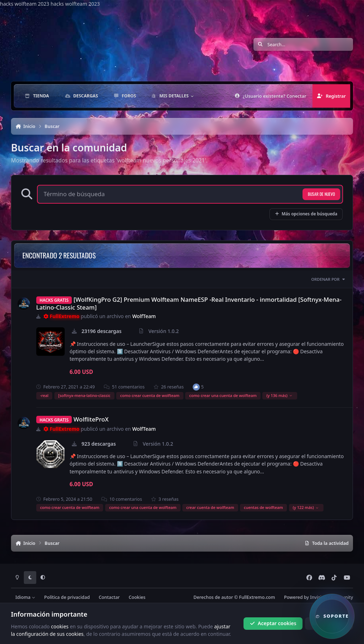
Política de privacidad (67, 597)
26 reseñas (169, 387)
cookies (60, 626)
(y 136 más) (279, 395)
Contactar (109, 597)
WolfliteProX (91, 419)
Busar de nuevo (321, 194)
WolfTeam (144, 316)
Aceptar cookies (273, 623)
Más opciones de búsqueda (306, 214)
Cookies (137, 597)
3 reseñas (165, 499)
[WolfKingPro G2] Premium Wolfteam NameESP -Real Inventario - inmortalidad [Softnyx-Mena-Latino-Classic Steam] (189, 303)
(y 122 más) (306, 507)
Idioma (25, 597)
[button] (332, 616)
